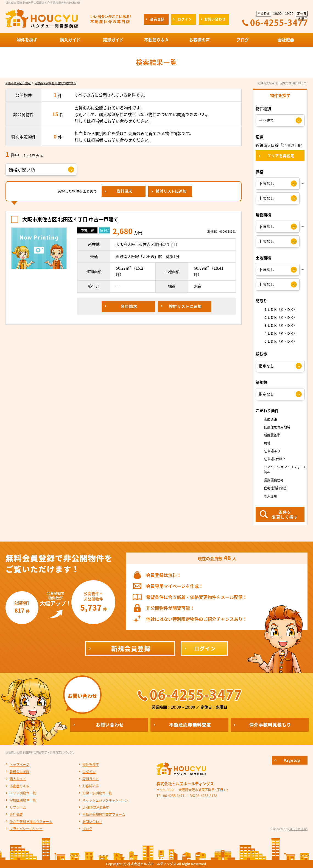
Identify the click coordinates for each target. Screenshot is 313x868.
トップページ (19, 765)
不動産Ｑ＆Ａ (19, 786)
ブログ (87, 829)
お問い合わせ (92, 822)
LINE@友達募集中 (96, 807)
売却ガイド (91, 779)
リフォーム (18, 807)
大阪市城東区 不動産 (18, 83)
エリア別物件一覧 (23, 793)
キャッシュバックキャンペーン (105, 800)
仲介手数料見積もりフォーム (31, 822)
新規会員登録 (19, 772)
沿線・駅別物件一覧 (97, 793)
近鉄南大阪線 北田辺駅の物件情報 (55, 83)
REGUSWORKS (298, 829)
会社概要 (16, 815)
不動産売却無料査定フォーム (104, 815)
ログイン (89, 772)
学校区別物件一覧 (23, 800)
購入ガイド (18, 779)
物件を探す (91, 765)
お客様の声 (91, 786)
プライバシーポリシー (26, 829)
